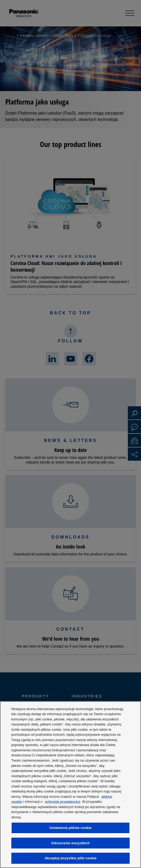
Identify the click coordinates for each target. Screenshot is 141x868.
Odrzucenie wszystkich (71, 843)
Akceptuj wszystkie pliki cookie (71, 858)
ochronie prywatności (62, 802)
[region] (70, 785)
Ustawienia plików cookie (71, 828)
